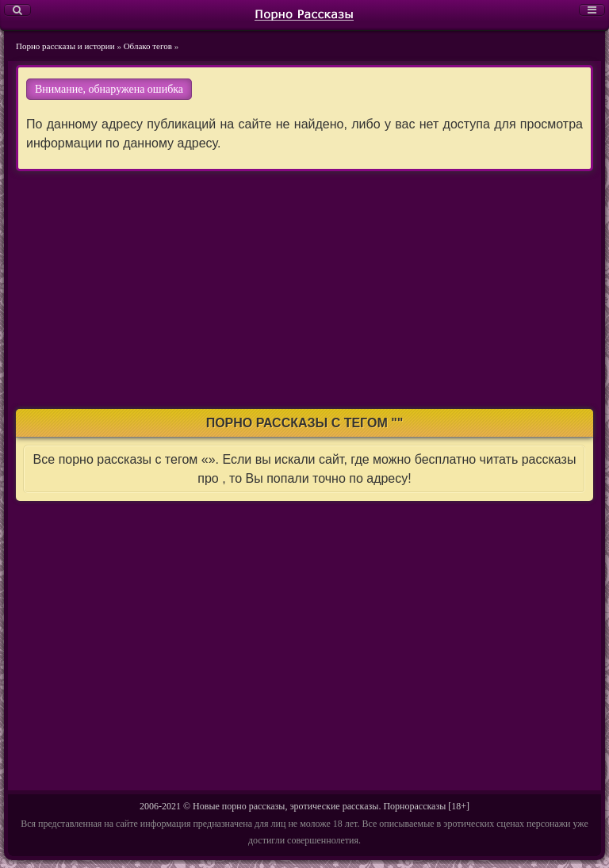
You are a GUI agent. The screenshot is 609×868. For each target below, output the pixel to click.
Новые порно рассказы (239, 806)
